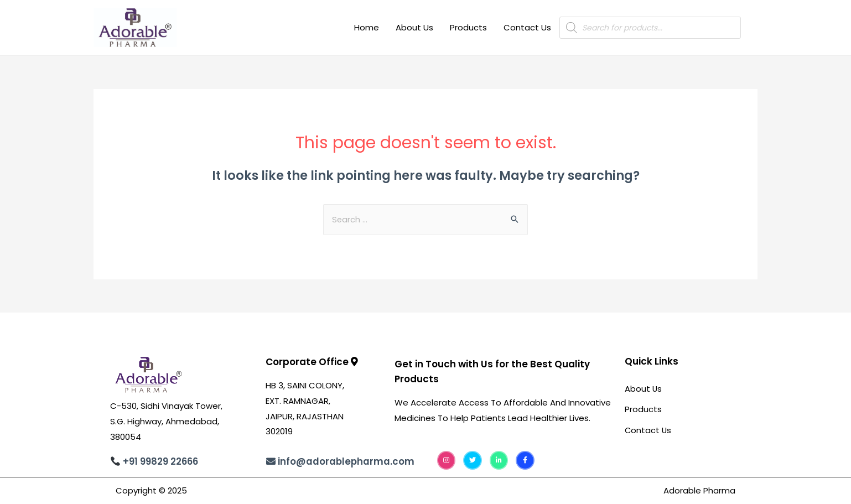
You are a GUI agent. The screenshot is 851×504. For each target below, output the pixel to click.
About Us (414, 27)
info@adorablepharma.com (347, 462)
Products (468, 27)
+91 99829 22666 (161, 463)
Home (367, 27)
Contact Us (527, 27)
